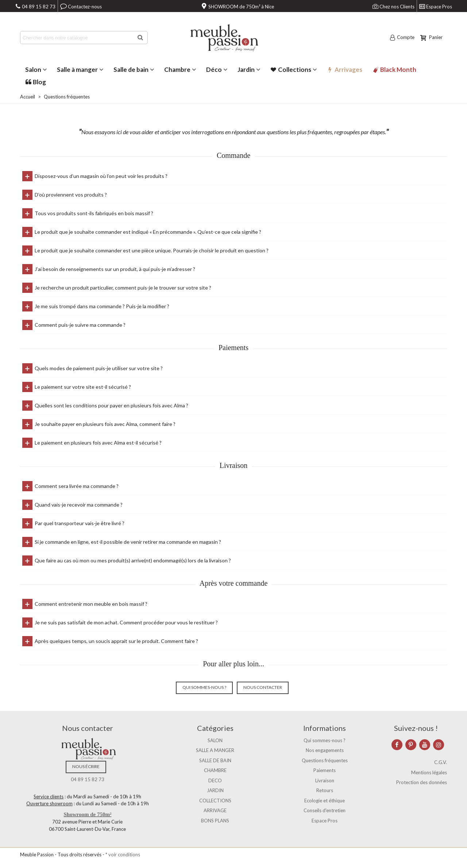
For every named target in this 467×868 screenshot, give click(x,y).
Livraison (325, 780)
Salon (33, 69)
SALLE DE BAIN (215, 760)
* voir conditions (123, 855)
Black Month (394, 69)
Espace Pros (325, 821)
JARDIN (215, 790)
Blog (36, 82)
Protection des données (422, 782)
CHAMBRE (215, 770)
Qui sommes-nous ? (204, 687)
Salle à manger (77, 69)
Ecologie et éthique (325, 801)
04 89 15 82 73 (88, 779)
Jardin (246, 69)
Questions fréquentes (325, 760)
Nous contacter (263, 687)
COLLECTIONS (215, 801)
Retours (325, 790)
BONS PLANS (215, 821)
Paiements (325, 770)
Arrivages (345, 69)
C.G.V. (441, 762)
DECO (215, 780)
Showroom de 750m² (88, 814)
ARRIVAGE (215, 810)
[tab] (233, 176)
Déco (214, 69)
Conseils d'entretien (325, 810)
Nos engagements (325, 750)
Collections (291, 69)
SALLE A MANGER (215, 750)
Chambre (177, 69)
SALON (215, 740)
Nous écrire (86, 766)
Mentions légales (429, 772)
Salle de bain (131, 69)
